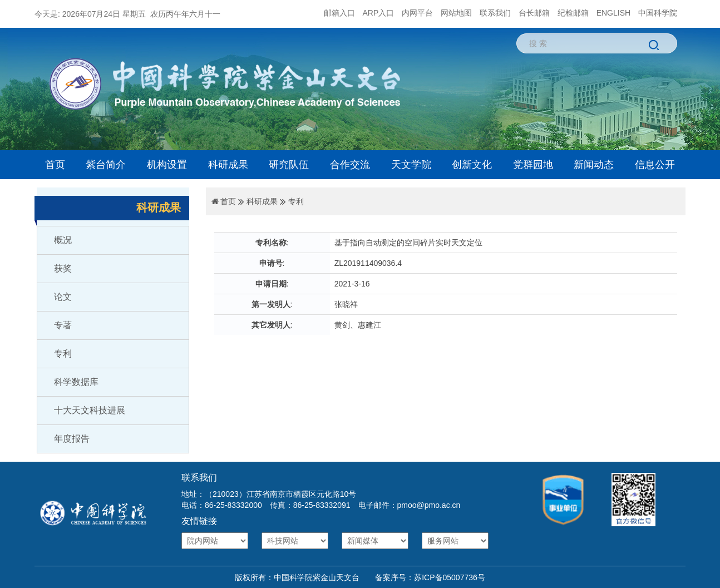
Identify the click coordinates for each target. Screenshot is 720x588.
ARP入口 (379, 13)
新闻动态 (594, 165)
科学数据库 (76, 382)
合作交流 (350, 165)
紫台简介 (106, 165)
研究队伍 (289, 165)
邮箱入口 (339, 13)
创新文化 (472, 165)
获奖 (63, 268)
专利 (63, 354)
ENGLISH (613, 13)
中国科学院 (658, 13)
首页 (55, 165)
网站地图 (456, 13)
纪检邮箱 (573, 13)
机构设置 (167, 165)
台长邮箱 (534, 13)
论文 (63, 297)
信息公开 (655, 165)
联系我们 (495, 13)
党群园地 (533, 165)
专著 (63, 325)
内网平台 (417, 13)
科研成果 (228, 165)
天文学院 (411, 165)
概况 (63, 240)
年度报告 (72, 439)
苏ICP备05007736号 (450, 577)
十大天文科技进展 (90, 410)
